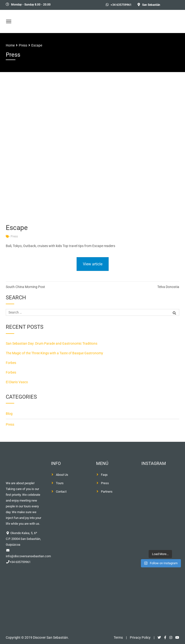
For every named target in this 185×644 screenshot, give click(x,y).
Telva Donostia (168, 287)
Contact (61, 492)
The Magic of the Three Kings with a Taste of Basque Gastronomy (54, 353)
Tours (60, 483)
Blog (9, 414)
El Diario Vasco (17, 382)
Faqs (104, 475)
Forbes (11, 363)
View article (93, 264)
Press (14, 236)
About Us (62, 475)
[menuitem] (173, 5)
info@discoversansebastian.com (28, 556)
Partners (107, 492)
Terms (118, 637)
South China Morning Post (25, 287)
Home (10, 45)
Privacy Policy (140, 637)
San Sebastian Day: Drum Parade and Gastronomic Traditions (52, 343)
